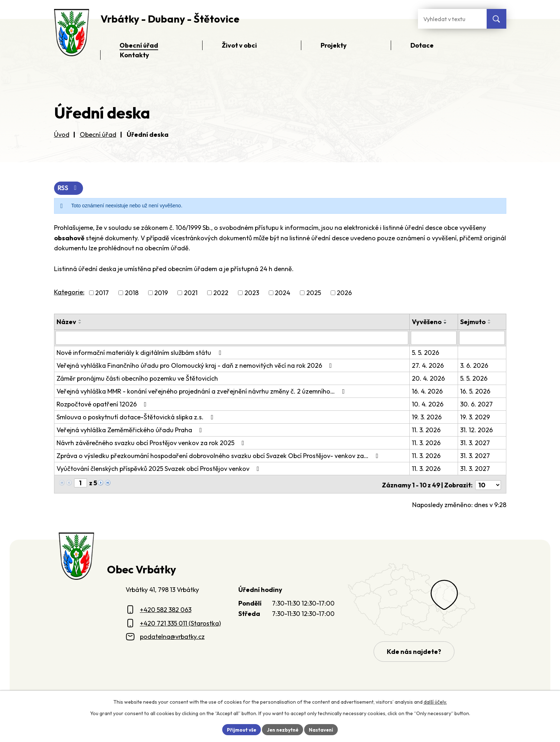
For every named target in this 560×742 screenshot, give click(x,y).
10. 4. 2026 (428, 404)
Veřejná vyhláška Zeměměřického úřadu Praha (131, 430)
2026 (344, 293)
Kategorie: (69, 292)
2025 (314, 293)
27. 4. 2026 (428, 365)
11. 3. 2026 (427, 430)
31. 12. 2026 (476, 430)
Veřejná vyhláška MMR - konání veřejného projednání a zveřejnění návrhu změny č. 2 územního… (202, 391)
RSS (69, 189)
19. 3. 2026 (427, 417)
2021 (191, 293)
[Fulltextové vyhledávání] (452, 19)
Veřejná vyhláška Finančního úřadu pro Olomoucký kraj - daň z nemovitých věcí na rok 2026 (196, 365)
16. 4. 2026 (428, 391)
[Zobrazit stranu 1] (81, 483)
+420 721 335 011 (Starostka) (180, 621)
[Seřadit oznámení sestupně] (80, 323)
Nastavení (323, 729)
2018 (132, 293)
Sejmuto (473, 322)
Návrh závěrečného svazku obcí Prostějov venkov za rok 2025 (152, 443)
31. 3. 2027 (475, 443)
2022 (221, 293)
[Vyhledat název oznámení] (232, 338)
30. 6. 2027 (476, 404)
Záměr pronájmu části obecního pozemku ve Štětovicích (137, 378)
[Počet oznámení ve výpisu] (488, 483)
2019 (161, 293)
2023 (252, 293)
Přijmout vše (240, 729)
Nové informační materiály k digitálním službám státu (140, 353)
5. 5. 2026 (426, 353)
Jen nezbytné (283, 729)
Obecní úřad (98, 134)
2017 (102, 293)
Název (66, 322)
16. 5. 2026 (475, 391)
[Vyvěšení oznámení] (434, 338)
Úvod (62, 134)
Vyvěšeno (427, 322)
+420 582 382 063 (166, 608)
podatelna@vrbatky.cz (172, 635)
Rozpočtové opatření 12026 (103, 404)
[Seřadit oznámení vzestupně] (80, 321)
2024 (283, 293)
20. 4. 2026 (429, 378)
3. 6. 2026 (474, 365)
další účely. (435, 701)
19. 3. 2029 (475, 417)
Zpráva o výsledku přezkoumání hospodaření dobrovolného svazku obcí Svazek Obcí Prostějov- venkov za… (219, 456)
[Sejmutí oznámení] (482, 338)
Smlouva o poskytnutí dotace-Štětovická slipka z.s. (137, 417)
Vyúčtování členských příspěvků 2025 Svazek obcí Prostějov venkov (159, 469)
